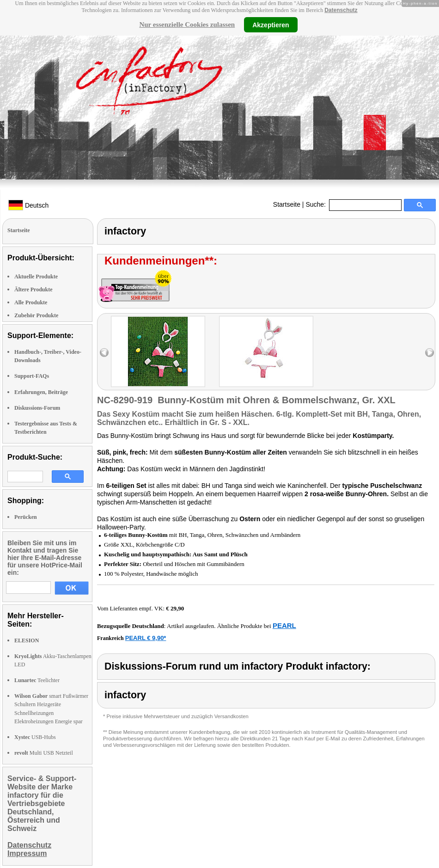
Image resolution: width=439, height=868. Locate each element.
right (430, 353)
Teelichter (37, 680)
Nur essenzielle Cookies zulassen (187, 25)
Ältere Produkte (34, 289)
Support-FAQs (32, 376)
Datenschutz (341, 10)
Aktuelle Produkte (36, 277)
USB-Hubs (35, 737)
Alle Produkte (31, 302)
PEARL (284, 625)
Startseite (287, 204)
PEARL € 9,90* (146, 638)
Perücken (26, 517)
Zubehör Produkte (36, 315)
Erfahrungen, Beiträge (41, 392)
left (104, 353)
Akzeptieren (271, 25)
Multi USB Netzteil (44, 753)
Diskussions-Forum (37, 408)
